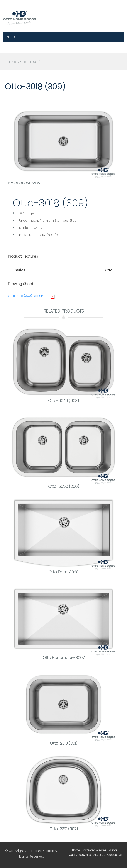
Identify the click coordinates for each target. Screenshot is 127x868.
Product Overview (24, 183)
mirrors (113, 850)
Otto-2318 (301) (64, 743)
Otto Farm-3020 (63, 572)
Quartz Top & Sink (80, 855)
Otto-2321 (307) (64, 829)
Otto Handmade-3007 (64, 658)
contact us (114, 855)
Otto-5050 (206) (64, 486)
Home (12, 62)
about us (99, 855)
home (76, 850)
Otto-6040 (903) (63, 401)
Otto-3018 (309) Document (29, 296)
